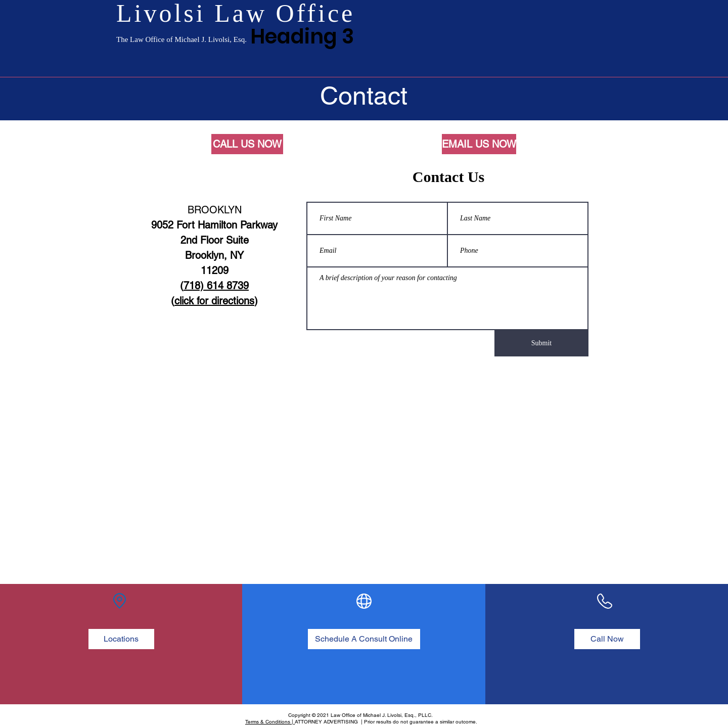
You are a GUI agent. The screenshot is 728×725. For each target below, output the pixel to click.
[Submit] (541, 343)
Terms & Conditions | (270, 722)
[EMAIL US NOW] (479, 144)
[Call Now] (607, 639)
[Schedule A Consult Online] (364, 639)
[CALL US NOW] (247, 144)
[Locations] (121, 639)
